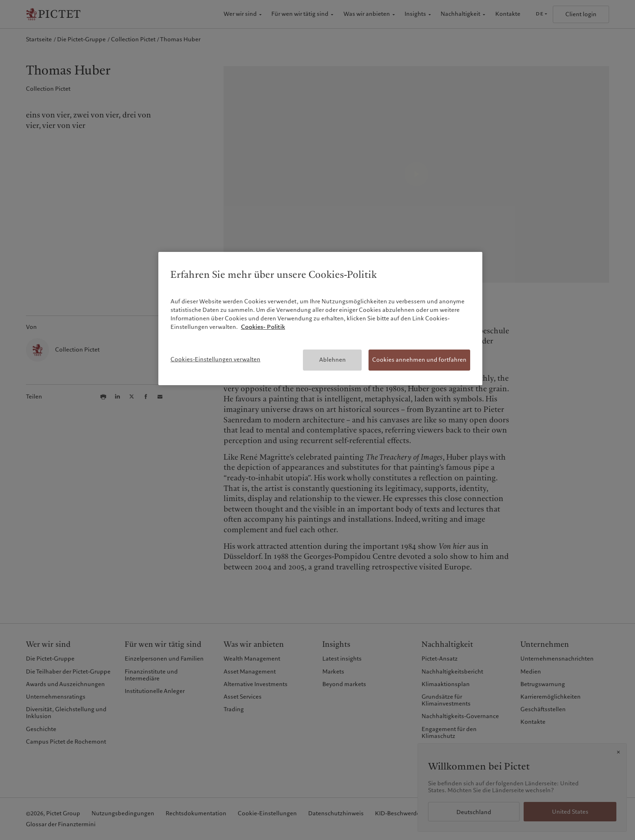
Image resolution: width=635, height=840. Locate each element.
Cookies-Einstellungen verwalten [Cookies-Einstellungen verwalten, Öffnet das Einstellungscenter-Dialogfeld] (215, 359)
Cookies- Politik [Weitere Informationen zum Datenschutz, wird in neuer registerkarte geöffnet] (263, 327)
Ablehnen (332, 360)
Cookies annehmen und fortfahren (419, 360)
